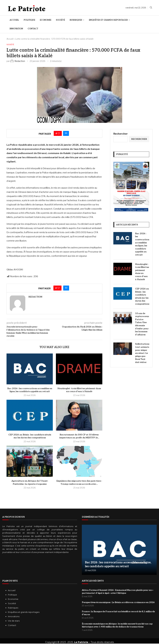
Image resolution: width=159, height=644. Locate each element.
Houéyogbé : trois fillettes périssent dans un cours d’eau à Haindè (142, 272)
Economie (45, 20)
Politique (29, 20)
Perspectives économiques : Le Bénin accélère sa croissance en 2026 (118, 603)
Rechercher (120, 134)
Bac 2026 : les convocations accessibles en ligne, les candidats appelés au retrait (142, 244)
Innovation (16, 29)
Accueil (14, 20)
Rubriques (76, 20)
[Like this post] (59, 134)
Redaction (35, 297)
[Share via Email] (66, 134)
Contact (33, 29)
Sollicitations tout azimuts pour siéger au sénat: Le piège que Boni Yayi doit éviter (142, 353)
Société (60, 20)
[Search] (151, 8)
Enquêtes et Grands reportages (108, 20)
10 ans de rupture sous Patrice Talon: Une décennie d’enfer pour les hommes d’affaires (142, 324)
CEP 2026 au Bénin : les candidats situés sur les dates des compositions (142, 297)
